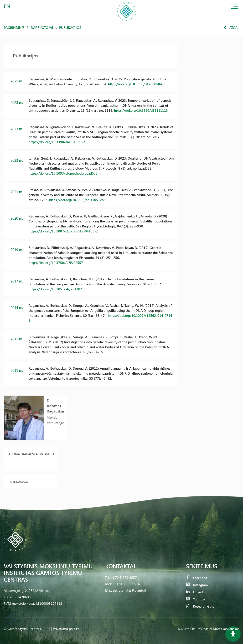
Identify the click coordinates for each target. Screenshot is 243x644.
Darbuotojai (42, 28)
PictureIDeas (199, 629)
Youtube (196, 599)
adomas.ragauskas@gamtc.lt (30, 454)
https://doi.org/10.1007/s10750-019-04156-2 (63, 231)
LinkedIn (196, 592)
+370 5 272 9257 (124, 577)
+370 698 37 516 (127, 584)
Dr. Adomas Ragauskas (56, 406)
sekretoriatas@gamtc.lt (129, 590)
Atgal (231, 28)
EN (7, 6)
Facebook (196, 578)
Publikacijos (18, 481)
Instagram (197, 585)
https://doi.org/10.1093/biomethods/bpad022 (63, 173)
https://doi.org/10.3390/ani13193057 (57, 142)
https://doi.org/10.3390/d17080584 (135, 84)
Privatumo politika (66, 629)
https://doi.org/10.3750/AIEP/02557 (56, 263)
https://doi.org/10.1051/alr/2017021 (56, 289)
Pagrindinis (14, 28)
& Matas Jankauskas (224, 629)
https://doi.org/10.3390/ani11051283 (77, 200)
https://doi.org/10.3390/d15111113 (141, 110)
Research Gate (200, 606)
